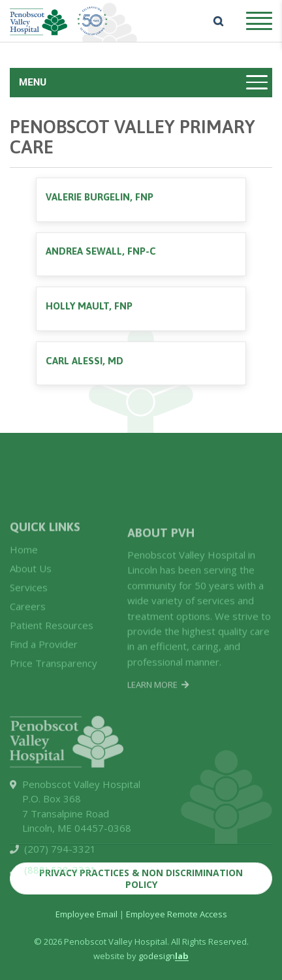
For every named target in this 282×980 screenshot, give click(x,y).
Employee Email (86, 914)
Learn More (158, 711)
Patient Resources (52, 649)
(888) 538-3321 (60, 895)
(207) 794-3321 (60, 874)
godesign (164, 956)
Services (29, 611)
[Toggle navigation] (141, 83)
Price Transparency (54, 687)
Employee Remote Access (177, 914)
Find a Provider (44, 668)
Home (24, 573)
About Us (31, 592)
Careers (28, 630)
